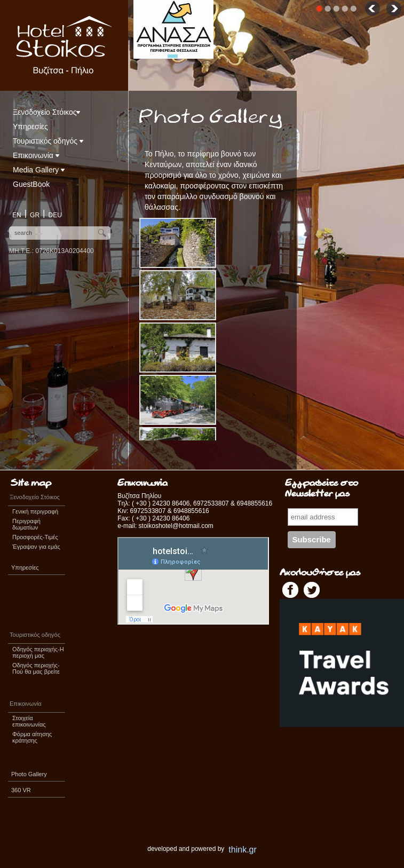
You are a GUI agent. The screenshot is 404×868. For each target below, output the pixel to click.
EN (17, 215)
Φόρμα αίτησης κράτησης (32, 737)
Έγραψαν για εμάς (36, 547)
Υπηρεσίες (30, 127)
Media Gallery (39, 170)
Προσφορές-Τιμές (35, 537)
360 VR (21, 790)
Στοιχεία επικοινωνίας (29, 721)
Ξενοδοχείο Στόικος (46, 112)
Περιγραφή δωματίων (26, 524)
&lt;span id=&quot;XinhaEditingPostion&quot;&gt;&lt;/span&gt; (193, 581)
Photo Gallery (29, 774)
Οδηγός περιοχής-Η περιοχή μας (38, 652)
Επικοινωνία (36, 155)
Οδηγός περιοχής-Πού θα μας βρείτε (36, 668)
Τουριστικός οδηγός (48, 141)
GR (35, 215)
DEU (55, 215)
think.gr (242, 850)
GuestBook (31, 184)
